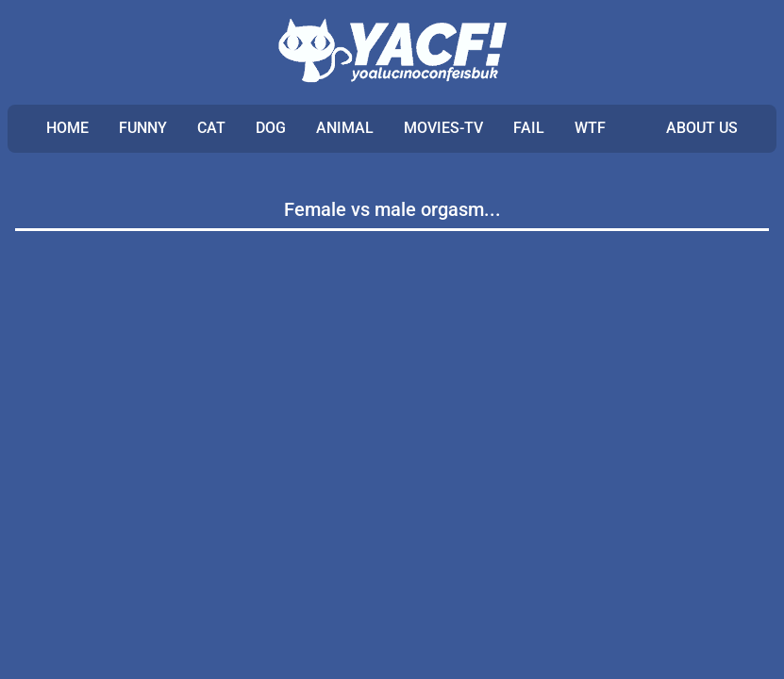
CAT (211, 128)
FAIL (529, 128)
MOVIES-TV (443, 128)
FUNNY (143, 128)
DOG (271, 128)
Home (67, 128)
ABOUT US (702, 128)
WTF (590, 128)
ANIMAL (345, 128)
